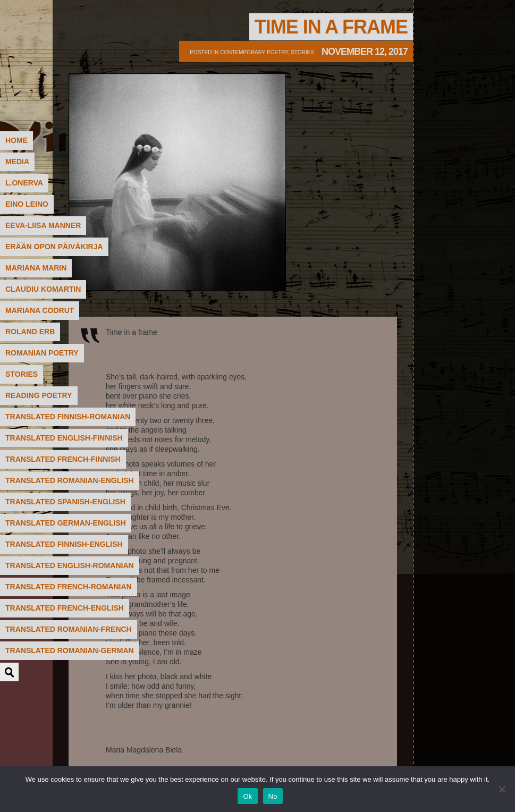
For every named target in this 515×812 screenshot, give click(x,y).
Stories (302, 52)
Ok (247, 796)
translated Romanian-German (70, 650)
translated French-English (65, 608)
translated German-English (66, 523)
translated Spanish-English (65, 502)
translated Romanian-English (70, 480)
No (273, 796)
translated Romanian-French (69, 629)
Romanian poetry (42, 353)
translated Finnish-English (64, 544)
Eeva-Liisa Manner (43, 225)
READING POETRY (39, 395)
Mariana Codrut (40, 310)
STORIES (22, 374)
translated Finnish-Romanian (68, 417)
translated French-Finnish (63, 459)
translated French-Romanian (69, 587)
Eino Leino (27, 204)
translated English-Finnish (64, 438)
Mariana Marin (36, 268)
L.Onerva (24, 183)
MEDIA (17, 162)
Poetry (88, 50)
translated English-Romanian (70, 565)
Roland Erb (30, 332)
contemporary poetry (254, 52)
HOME (16, 140)
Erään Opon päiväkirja (54, 247)
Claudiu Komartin (43, 289)
